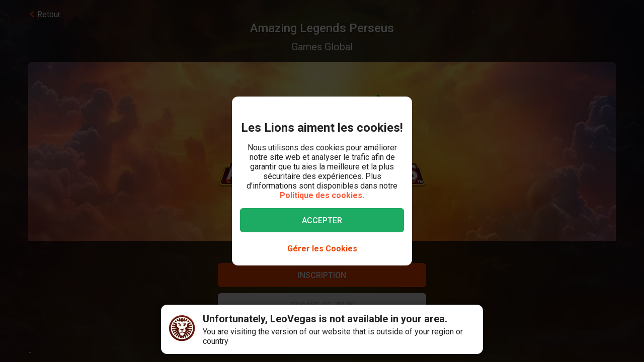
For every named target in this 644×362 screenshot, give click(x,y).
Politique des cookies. (322, 195)
